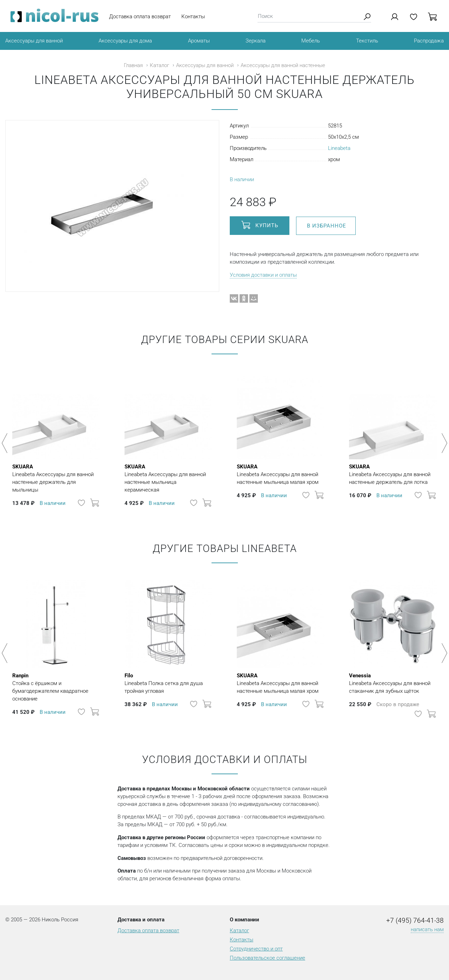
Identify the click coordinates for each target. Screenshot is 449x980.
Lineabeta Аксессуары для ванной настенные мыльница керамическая (168, 478)
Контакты (193, 17)
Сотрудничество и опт (256, 949)
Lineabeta (339, 148)
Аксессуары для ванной (34, 41)
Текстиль (367, 41)
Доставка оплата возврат (140, 17)
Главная (133, 65)
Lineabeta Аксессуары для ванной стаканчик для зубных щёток (393, 683)
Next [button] (443, 443)
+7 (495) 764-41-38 (415, 921)
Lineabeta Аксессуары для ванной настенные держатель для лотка (393, 474)
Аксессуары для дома (125, 41)
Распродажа (429, 41)
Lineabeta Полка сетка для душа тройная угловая (168, 683)
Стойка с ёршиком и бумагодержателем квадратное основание (56, 687)
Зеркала (256, 41)
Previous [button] (6, 443)
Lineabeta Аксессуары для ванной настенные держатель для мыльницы (56, 478)
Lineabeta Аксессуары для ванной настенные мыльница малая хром (281, 474)
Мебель (311, 41)
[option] (56, 440)
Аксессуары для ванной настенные (283, 65)
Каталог (159, 65)
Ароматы (199, 41)
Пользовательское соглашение (267, 958)
